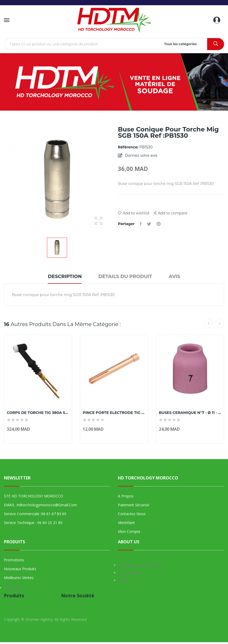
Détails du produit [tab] (125, 276)
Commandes (130, 573)
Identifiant (126, 523)
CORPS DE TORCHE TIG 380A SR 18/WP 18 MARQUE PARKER (38, 413)
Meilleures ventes (19, 578)
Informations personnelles (141, 565)
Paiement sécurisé (134, 505)
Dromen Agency (39, 619)
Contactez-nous (132, 514)
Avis (175, 276)
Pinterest (159, 224)
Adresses (13, 588)
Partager (141, 224)
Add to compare (170, 213)
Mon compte (129, 531)
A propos (126, 496)
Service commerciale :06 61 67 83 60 (35, 514)
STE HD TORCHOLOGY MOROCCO (34, 496)
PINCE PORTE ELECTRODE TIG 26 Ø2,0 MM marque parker (114, 413)
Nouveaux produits (20, 569)
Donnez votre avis (141, 155)
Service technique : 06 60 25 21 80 (33, 523)
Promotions (14, 560)
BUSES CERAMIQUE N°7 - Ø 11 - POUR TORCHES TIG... (190, 413)
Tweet (149, 224)
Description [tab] (65, 276)
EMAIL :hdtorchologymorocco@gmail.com (40, 505)
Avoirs (124, 580)
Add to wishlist (134, 213)
